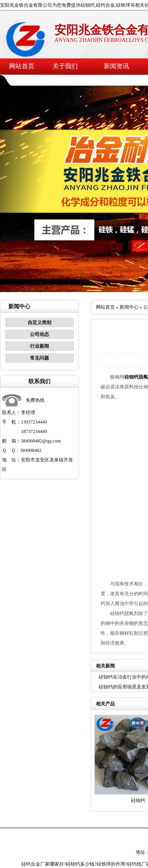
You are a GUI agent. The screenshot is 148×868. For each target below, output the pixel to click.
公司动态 (39, 334)
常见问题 (39, 358)
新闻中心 (129, 307)
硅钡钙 (138, 801)
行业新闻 (39, 346)
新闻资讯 (116, 66)
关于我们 (65, 66)
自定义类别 (39, 322)
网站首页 (22, 66)
